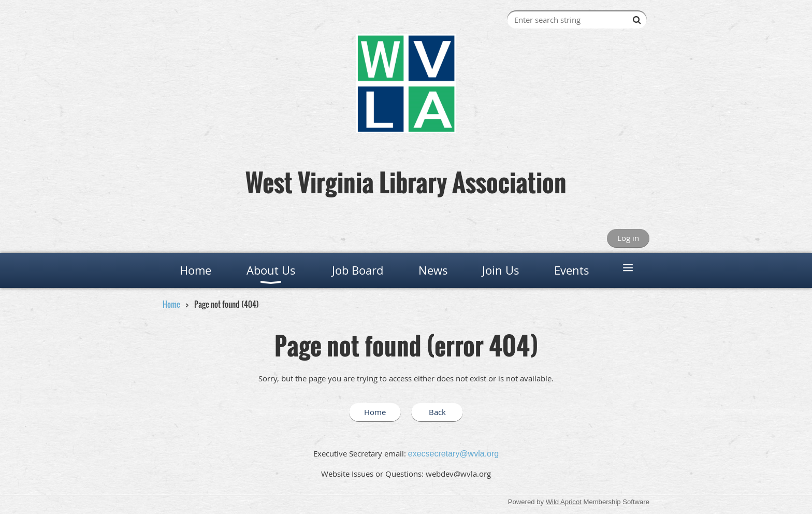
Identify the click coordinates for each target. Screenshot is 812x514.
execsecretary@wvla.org (453, 454)
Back (437, 412)
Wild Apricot (564, 502)
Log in (628, 238)
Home (171, 304)
